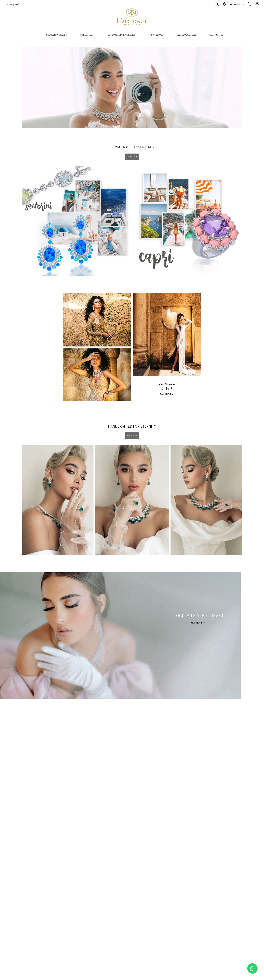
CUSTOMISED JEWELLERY (121, 35)
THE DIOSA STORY (186, 35)
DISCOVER (132, 436)
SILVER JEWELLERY (56, 35)
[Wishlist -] (237, 4)
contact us (216, 35)
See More (167, 394)
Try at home (156, 35)
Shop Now (132, 157)
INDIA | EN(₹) (13, 4)
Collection (87, 35)
